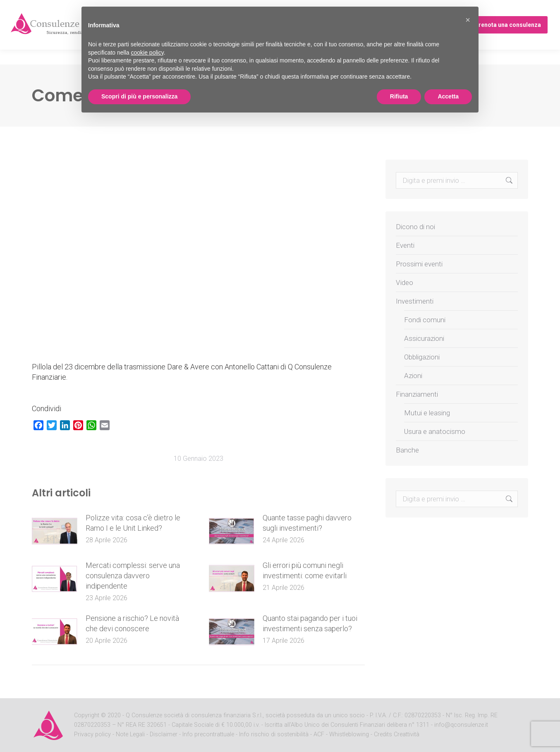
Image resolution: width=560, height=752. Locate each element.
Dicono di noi (415, 227)
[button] (468, 20)
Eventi (405, 245)
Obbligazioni (422, 357)
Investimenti (415, 301)
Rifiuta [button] (399, 96)
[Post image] (55, 531)
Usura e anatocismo (435, 431)
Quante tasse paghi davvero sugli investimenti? (307, 523)
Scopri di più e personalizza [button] (139, 96)
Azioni (413, 376)
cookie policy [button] (147, 53)
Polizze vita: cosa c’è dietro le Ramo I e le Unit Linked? (133, 523)
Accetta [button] (448, 96)
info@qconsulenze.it (461, 725)
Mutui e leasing (427, 413)
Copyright (87, 715)
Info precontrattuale (209, 734)
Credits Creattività (397, 734)
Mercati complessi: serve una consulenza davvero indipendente (133, 576)
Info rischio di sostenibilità (275, 734)
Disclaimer (164, 734)
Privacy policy (93, 734)
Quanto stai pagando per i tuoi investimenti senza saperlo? (310, 623)
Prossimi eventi (419, 264)
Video (404, 283)
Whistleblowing (349, 734)
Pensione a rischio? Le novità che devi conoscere (132, 623)
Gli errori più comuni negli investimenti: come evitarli (305, 570)
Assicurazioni (424, 338)
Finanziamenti (417, 394)
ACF (319, 734)
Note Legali (130, 734)
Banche (407, 450)
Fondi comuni (425, 320)
